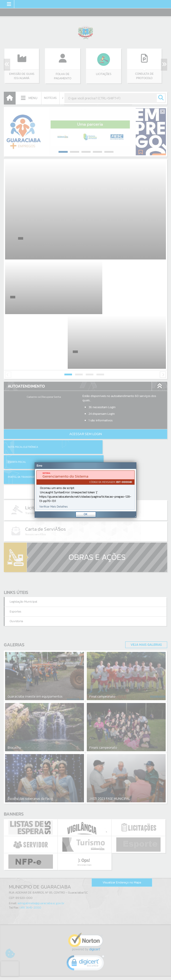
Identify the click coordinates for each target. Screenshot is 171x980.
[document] (85, 490)
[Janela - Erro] (85, 490)
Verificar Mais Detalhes (53, 507)
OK (86, 514)
